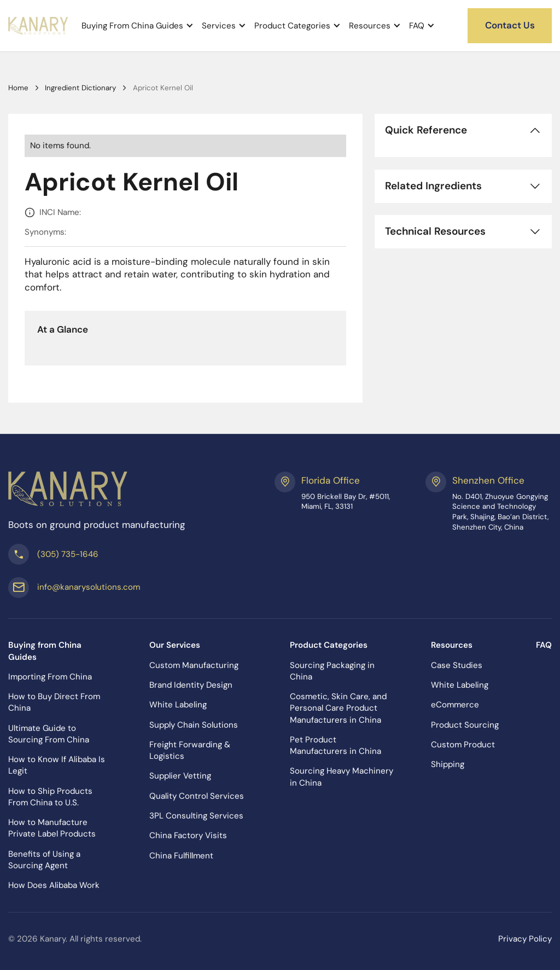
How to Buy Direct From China (54, 702)
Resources (370, 26)
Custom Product (463, 745)
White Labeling (178, 705)
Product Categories (292, 26)
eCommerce (455, 705)
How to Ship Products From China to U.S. (50, 797)
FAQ (417, 26)
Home (18, 88)
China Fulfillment (181, 856)
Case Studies (457, 665)
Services (219, 26)
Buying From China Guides (132, 26)
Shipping (448, 764)
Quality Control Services (197, 796)
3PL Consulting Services (196, 816)
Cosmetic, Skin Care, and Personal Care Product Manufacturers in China (338, 708)
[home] (39, 26)
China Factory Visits (188, 835)
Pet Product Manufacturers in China (336, 745)
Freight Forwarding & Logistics (190, 750)
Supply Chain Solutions (194, 725)
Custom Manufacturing (194, 665)
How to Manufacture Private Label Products (52, 828)
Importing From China (50, 677)
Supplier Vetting (180, 776)
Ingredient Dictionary (80, 88)
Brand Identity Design (191, 685)
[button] (138, 26)
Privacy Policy (525, 939)
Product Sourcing (465, 725)
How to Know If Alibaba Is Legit (57, 765)
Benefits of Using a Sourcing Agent (44, 860)
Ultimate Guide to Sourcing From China (49, 734)
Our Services (175, 645)
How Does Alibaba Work (54, 885)
